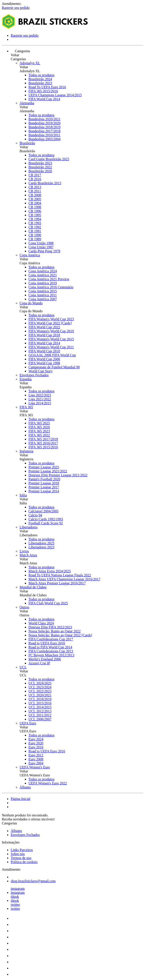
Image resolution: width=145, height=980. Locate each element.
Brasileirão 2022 (40, 167)
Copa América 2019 (43, 283)
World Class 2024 (41, 623)
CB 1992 (35, 227)
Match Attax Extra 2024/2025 (50, 571)
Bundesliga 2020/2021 (44, 119)
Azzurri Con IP (39, 663)
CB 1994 (35, 219)
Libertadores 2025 (41, 543)
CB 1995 (35, 215)
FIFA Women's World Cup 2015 (51, 339)
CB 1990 (35, 235)
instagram (18, 889)
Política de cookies (24, 862)
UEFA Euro (28, 723)
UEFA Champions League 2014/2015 (55, 95)
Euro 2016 (36, 747)
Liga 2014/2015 (40, 403)
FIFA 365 (26, 407)
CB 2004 (35, 203)
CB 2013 (35, 187)
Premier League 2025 (44, 467)
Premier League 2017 (44, 487)
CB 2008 (35, 195)
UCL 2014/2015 (40, 707)
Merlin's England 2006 (45, 659)
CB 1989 (35, 239)
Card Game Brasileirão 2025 (49, 159)
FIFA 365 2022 (39, 435)
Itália (23, 495)
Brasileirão (27, 143)
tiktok (15, 897)
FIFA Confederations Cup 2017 (51, 639)
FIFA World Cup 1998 (44, 363)
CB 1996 (35, 211)
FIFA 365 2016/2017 (43, 443)
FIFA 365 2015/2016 (43, 91)
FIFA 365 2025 (39, 423)
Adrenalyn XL (30, 63)
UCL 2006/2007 (40, 719)
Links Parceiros (22, 850)
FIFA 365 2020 (39, 427)
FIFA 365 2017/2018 (43, 439)
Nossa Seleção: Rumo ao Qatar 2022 (55, 631)
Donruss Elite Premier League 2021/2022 (58, 475)
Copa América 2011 (43, 295)
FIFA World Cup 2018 (44, 335)
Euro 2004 (36, 763)
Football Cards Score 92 (46, 523)
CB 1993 (35, 223)
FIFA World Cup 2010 (44, 351)
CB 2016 (35, 179)
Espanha (26, 379)
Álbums (25, 787)
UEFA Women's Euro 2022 (48, 783)
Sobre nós (18, 854)
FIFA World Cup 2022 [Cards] (50, 323)
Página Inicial (20, 799)
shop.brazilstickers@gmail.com (33, 881)
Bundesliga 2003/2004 (44, 139)
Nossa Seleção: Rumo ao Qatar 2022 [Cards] (60, 635)
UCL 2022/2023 (40, 691)
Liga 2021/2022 (40, 399)
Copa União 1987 (41, 247)
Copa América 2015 (43, 291)
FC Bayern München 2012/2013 (51, 655)
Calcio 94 (35, 515)
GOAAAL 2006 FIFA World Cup (52, 355)
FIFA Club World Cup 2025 (48, 603)
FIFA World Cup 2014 (44, 99)
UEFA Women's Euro (35, 767)
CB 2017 (35, 175)
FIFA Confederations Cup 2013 (51, 651)
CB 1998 (35, 207)
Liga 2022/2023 (40, 395)
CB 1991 (35, 231)
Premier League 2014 (44, 491)
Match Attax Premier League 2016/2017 (57, 583)
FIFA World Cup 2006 (44, 359)
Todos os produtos (41, 75)
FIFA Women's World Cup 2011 (51, 347)
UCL (23, 667)
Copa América (30, 255)
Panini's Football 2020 (44, 479)
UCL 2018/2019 (40, 699)
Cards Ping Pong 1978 (44, 251)
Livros (24, 551)
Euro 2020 (36, 743)
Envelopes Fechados (34, 375)
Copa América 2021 (43, 275)
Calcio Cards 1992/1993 (46, 519)
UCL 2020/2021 (40, 695)
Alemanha (27, 103)
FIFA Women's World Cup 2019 (51, 331)
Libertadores (29, 527)
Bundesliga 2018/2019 (44, 127)
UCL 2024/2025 (40, 683)
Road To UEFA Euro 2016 (47, 87)
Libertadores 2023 (41, 547)
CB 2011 (35, 191)
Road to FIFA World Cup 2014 (50, 647)
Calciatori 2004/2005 (44, 511)
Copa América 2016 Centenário (51, 287)
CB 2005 (35, 199)
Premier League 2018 (44, 483)
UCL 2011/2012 (40, 715)
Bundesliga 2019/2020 (44, 123)
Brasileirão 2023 (40, 83)
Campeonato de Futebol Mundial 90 (54, 367)
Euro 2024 (36, 739)
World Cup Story (41, 371)
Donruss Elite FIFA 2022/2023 (50, 627)
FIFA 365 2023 (39, 431)
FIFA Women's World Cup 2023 (51, 319)
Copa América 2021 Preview (49, 279)
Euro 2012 (36, 755)
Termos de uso (21, 858)
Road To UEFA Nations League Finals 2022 (60, 575)
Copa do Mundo (31, 303)
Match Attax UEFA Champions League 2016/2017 (64, 579)
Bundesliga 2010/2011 (44, 135)
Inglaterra (26, 451)
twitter (15, 905)
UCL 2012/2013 (40, 711)
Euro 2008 (36, 759)
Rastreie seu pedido (16, 8)
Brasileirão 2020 (40, 171)
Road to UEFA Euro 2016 (47, 643)
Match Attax (28, 555)
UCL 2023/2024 (40, 687)
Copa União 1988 (41, 243)
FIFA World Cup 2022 (44, 327)
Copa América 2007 (43, 299)
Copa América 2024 (43, 271)
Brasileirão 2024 (40, 79)
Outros (24, 607)
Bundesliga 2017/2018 (44, 131)
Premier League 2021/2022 (48, 471)
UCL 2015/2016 (40, 703)
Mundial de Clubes (33, 587)
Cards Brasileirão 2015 (45, 183)
